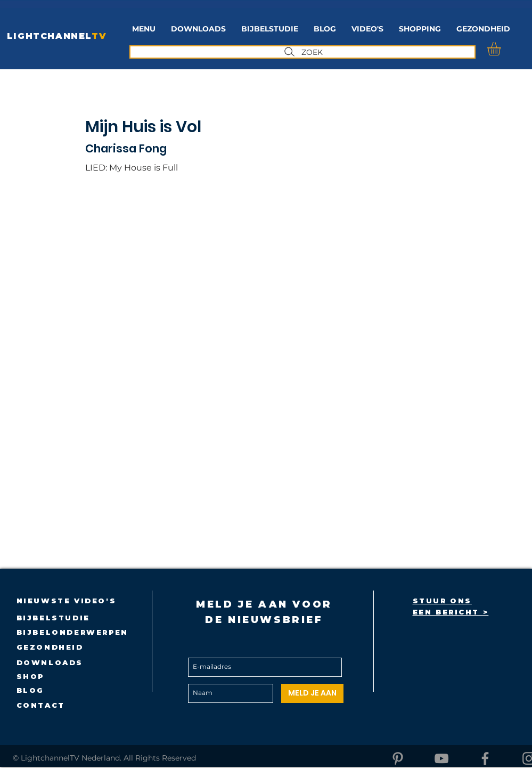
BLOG (30, 690)
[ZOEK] (302, 52)
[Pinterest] (398, 758)
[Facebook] (485, 758)
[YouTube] (441, 758)
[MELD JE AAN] (312, 693)
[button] (270, 29)
